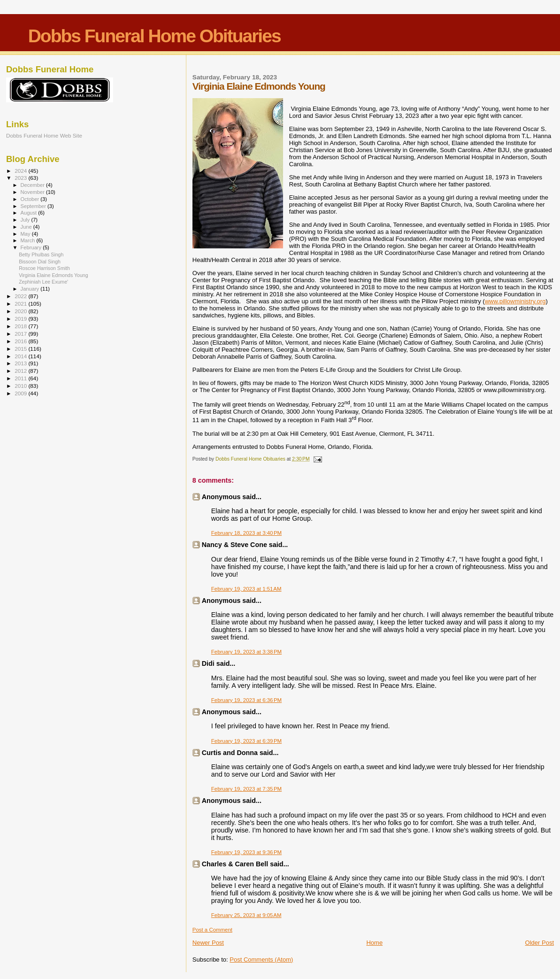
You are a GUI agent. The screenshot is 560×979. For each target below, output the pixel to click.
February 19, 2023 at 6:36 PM (246, 700)
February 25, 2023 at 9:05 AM (246, 915)
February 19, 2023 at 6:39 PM (246, 741)
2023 (21, 178)
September (34, 206)
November (33, 192)
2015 (21, 349)
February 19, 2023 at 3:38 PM (246, 652)
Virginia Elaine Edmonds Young (53, 275)
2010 (21, 386)
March (29, 240)
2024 (21, 171)
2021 (21, 304)
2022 (21, 296)
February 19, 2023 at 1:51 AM (246, 589)
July (26, 220)
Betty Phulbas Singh (41, 254)
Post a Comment (212, 930)
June (27, 227)
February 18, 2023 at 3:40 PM (246, 533)
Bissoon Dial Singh (40, 262)
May (26, 234)
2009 (21, 393)
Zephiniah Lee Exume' (43, 282)
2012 (21, 371)
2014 (21, 356)
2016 (21, 341)
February (32, 247)
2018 (21, 326)
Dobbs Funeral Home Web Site (44, 135)
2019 (21, 319)
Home (374, 943)
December (33, 185)
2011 (21, 378)
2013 (21, 363)
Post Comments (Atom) (261, 960)
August (30, 213)
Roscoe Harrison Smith (44, 268)
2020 (21, 311)
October (31, 199)
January (31, 289)
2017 (21, 334)
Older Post (540, 943)
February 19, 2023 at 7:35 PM (246, 789)
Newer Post (208, 943)
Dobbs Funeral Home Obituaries (154, 36)
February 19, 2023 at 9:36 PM (246, 852)
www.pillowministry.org (515, 301)
